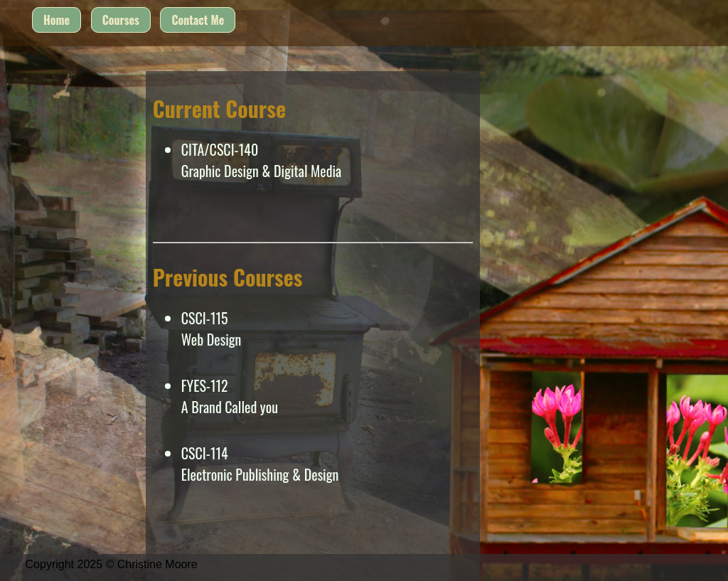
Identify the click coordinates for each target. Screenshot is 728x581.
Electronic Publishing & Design (260, 474)
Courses (121, 20)
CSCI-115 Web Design (212, 329)
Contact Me (198, 20)
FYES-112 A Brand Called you (230, 396)
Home (57, 20)
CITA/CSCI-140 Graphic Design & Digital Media (261, 160)
